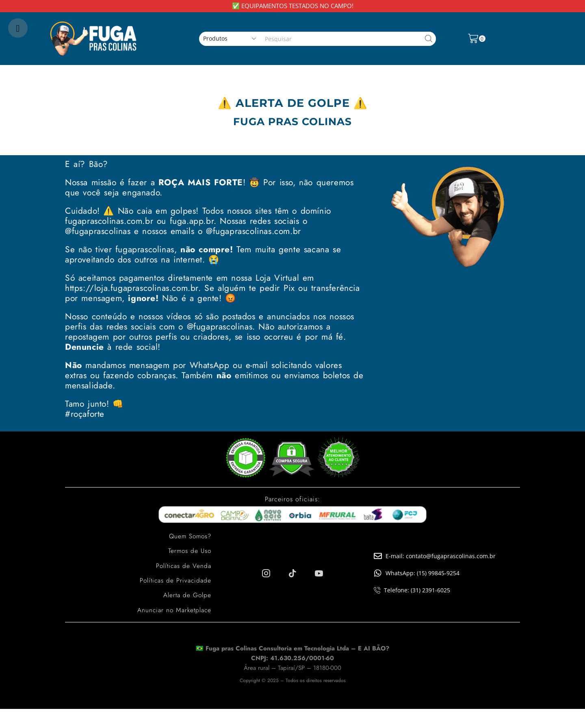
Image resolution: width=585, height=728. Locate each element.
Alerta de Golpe (187, 595)
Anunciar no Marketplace (173, 609)
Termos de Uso (189, 551)
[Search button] (429, 39)
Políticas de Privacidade (175, 580)
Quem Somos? (189, 536)
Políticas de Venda (183, 565)
